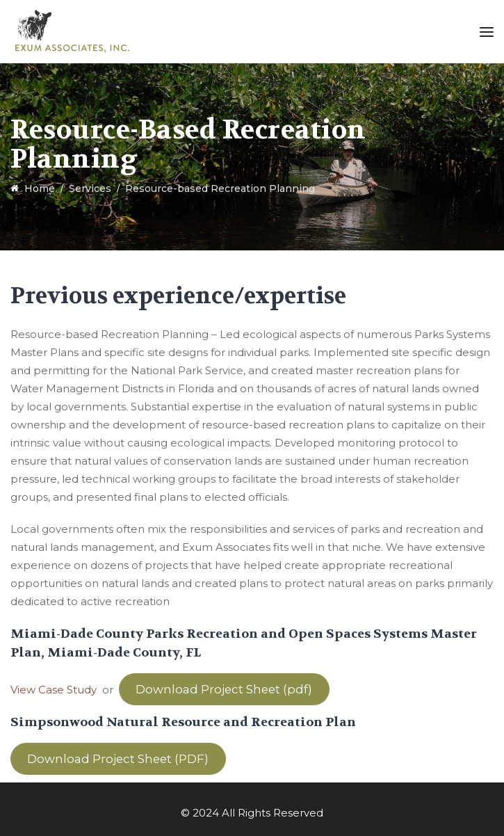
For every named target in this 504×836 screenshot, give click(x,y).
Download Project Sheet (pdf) (224, 689)
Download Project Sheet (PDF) (118, 759)
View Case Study (54, 690)
